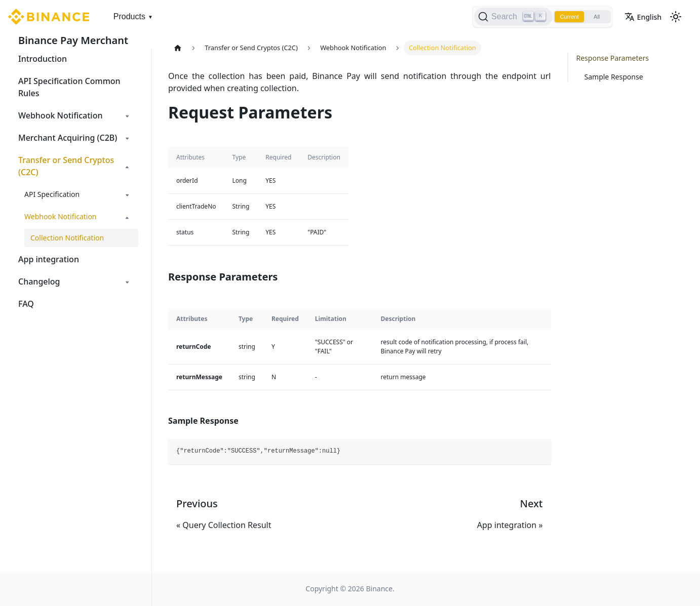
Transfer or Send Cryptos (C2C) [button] (66, 166)
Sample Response (614, 77)
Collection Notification (67, 238)
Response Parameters (613, 58)
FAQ (26, 304)
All (594, 17)
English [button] (643, 17)
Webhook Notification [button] (60, 115)
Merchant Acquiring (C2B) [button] (68, 138)
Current (563, 17)
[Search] (505, 17)
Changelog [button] (39, 281)
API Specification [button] (52, 194)
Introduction (43, 59)
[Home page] (178, 48)
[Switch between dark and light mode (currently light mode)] (676, 17)
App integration (49, 259)
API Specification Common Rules (69, 87)
